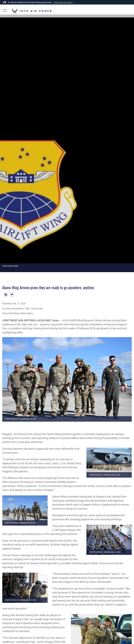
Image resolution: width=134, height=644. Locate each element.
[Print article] (6, 294)
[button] (64, 2)
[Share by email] (12, 294)
